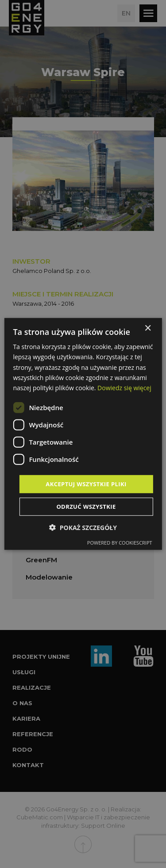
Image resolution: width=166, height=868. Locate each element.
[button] (83, 528)
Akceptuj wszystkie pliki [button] (86, 484)
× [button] (148, 328)
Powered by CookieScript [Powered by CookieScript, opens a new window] (120, 543)
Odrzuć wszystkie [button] (86, 507)
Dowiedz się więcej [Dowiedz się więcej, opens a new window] (124, 388)
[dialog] (83, 434)
